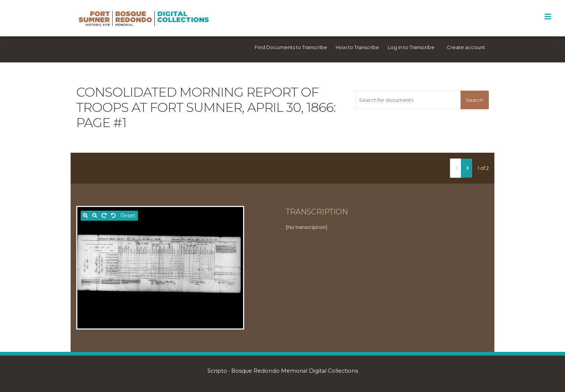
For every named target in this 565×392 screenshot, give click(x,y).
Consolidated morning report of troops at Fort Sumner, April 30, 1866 (205, 100)
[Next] (466, 168)
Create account (466, 47)
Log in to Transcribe (411, 47)
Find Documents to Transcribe (291, 47)
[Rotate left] (113, 216)
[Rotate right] (104, 216)
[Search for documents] (408, 100)
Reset (128, 216)
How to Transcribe (357, 47)
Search (474, 100)
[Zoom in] (85, 216)
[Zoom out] (95, 216)
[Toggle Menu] (548, 17)
